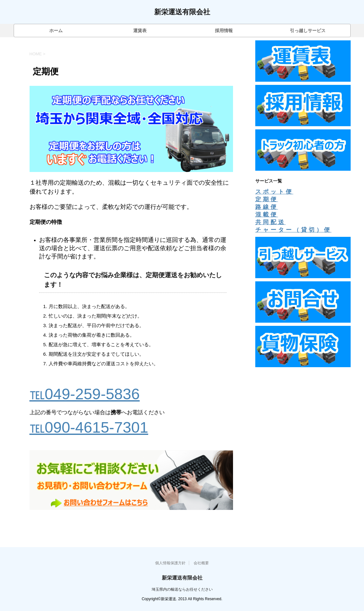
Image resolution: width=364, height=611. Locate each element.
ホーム (56, 31)
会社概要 (201, 563)
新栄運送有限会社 (182, 13)
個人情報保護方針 (170, 563)
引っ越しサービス (308, 31)
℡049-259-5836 (85, 394)
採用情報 (224, 31)
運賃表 (140, 31)
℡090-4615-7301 (89, 427)
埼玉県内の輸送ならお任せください (182, 589)
